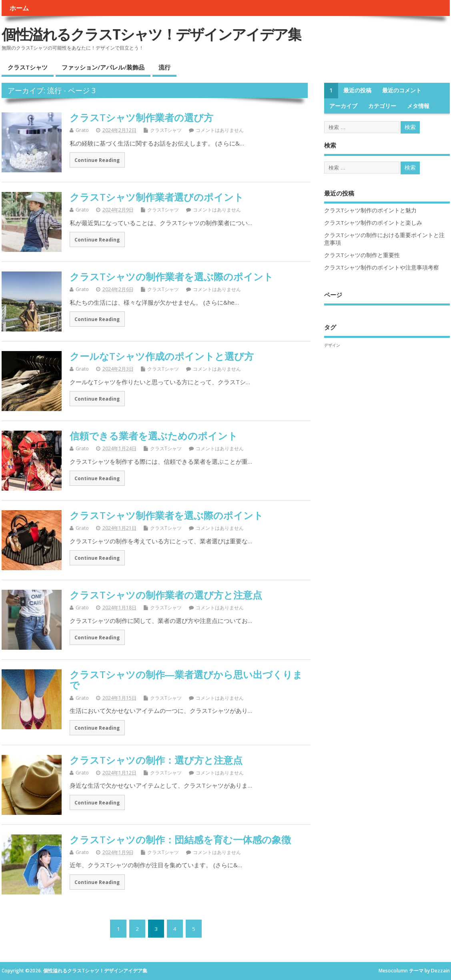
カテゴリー (382, 106)
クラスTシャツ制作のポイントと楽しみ (373, 223)
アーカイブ (343, 106)
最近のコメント (402, 90)
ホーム (19, 8)
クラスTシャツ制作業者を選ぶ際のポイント (166, 515)
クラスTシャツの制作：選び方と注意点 (156, 760)
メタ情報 (418, 106)
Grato (82, 130)
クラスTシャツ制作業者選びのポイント (157, 197)
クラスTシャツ (28, 67)
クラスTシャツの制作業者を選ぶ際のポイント (171, 276)
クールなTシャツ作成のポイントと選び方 (162, 356)
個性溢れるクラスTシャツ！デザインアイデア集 (151, 34)
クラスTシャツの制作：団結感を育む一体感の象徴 (180, 839)
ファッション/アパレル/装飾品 (103, 67)
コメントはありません (220, 130)
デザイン (332, 345)
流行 (164, 67)
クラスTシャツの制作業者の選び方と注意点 (166, 595)
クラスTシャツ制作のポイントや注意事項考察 (382, 267)
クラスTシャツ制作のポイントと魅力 (370, 210)
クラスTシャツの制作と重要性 (362, 255)
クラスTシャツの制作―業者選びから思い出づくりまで (186, 680)
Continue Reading (97, 160)
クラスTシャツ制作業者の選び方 (141, 117)
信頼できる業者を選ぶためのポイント (154, 436)
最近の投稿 (357, 90)
